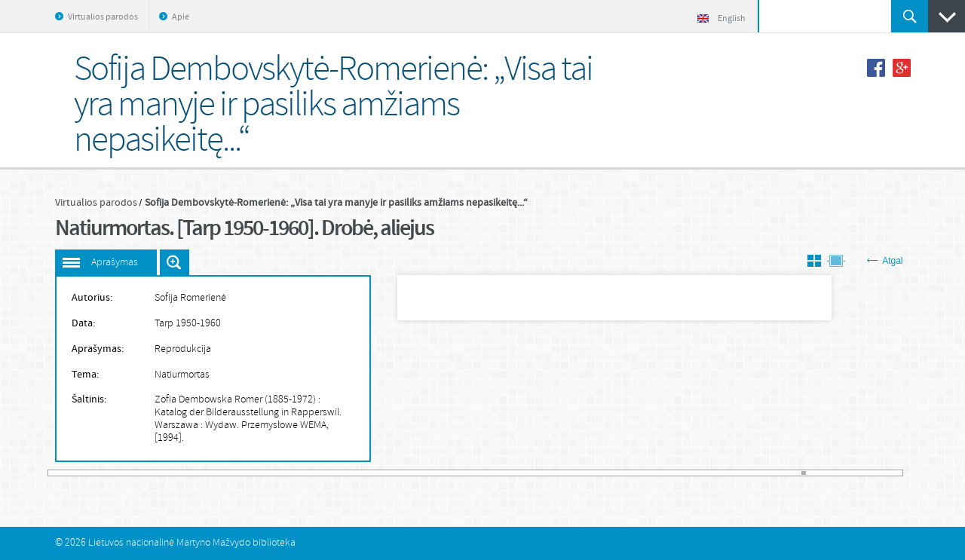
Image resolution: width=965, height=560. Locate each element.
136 (682, 473)
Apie (181, 17)
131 (659, 473)
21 (145, 473)
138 (691, 473)
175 (865, 473)
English (721, 19)
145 (725, 473)
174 (860, 473)
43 (247, 473)
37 (219, 473)
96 (495, 473)
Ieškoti (910, 16)
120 (608, 473)
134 (673, 473)
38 (224, 473)
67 (360, 473)
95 (491, 473)
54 (299, 473)
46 (262, 473)
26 (168, 473)
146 (729, 473)
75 (397, 473)
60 (326, 473)
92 (476, 473)
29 (182, 473)
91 (472, 473)
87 (453, 473)
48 (271, 473)
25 (163, 473)
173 (855, 473)
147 (734, 473)
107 (547, 473)
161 (799, 473)
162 (804, 473)
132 (663, 473)
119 (602, 473)
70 (374, 473)
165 (818, 473)
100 (514, 473)
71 (378, 473)
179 (884, 473)
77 (406, 473)
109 (556, 473)
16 (121, 473)
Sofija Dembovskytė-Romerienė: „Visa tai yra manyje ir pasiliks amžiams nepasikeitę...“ (336, 203)
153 (761, 473)
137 (687, 473)
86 (449, 473)
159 (790, 473)
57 (313, 473)
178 (878, 473)
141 (706, 473)
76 (402, 473)
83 (434, 473)
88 (458, 473)
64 (345, 473)
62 (336, 473)
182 (898, 473)
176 (869, 473)
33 (201, 473)
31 (191, 473)
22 (149, 473)
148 (738, 473)
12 (103, 473)
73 (388, 473)
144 (720, 473)
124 (626, 473)
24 (158, 473)
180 (888, 473)
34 (205, 473)
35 (210, 473)
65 (351, 473)
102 (523, 473)
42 (243, 473)
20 (139, 473)
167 (827, 473)
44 (252, 473)
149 (743, 473)
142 (710, 473)
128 (645, 473)
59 (322, 473)
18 (130, 473)
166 (823, 473)
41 (238, 473)
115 (584, 473)
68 (364, 473)
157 (780, 473)
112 (570, 473)
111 (565, 473)
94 (486, 473)
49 (275, 473)
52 (289, 473)
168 (832, 473)
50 (280, 473)
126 (636, 473)
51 (285, 473)
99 (509, 473)
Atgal (885, 261)
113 (574, 473)
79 (415, 473)
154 (767, 473)
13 (107, 473)
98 (504, 473)
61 (332, 473)
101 (519, 473)
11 (98, 473)
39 (228, 473)
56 (308, 473)
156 (776, 473)
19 (135, 473)
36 (215, 473)
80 (421, 473)
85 (444, 473)
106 (542, 473)
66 (355, 473)
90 (467, 473)
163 (808, 473)
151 (752, 473)
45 (256, 473)
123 (621, 473)
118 (598, 473)
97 (500, 473)
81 (425, 473)
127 (640, 473)
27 (173, 473)
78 (411, 473)
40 (233, 473)
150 (748, 473)
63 (341, 473)
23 (154, 473)
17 (126, 473)
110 (561, 473)
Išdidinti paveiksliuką (175, 262)
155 (771, 473)
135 (678, 473)
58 (317, 473)
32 (196, 473)
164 (813, 473)
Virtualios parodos (103, 17)
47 (266, 473)
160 (795, 473)
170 (841, 473)
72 (383, 473)
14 (112, 473)
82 (430, 473)
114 (579, 473)
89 (462, 473)
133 (668, 473)
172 (850, 473)
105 (538, 473)
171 (846, 473)
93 (481, 473)
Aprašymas (115, 263)
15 (116, 473)
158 (785, 473)
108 (551, 473)
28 (177, 473)
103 (528, 473)
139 (697, 473)
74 (392, 473)
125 (631, 473)
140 (701, 473)
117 (593, 473)
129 (650, 473)
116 (589, 473)
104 (532, 473)
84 (439, 473)
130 (654, 473)
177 (874, 473)
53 (294, 473)
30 (186, 473)
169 (837, 473)
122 (617, 473)
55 (303, 473)
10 (93, 473)
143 (715, 473)
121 (612, 473)
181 (893, 473)
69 (369, 473)
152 (757, 473)
